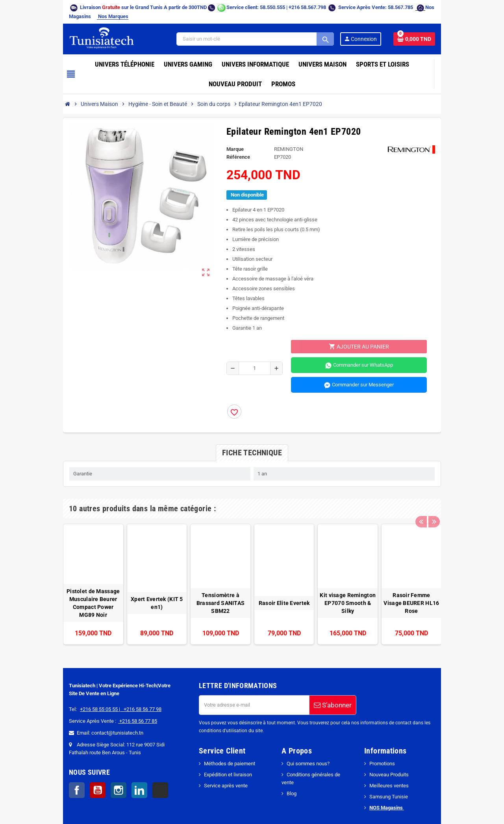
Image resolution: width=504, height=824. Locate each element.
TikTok (113, 771)
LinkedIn (92, 771)
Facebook (30, 771)
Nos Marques (432, 7)
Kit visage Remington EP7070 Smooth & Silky (372, 588)
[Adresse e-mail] (238, 686)
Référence (230, 129)
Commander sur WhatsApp (381, 338)
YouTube (50, 771)
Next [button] (482, 481)
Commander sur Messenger (381, 358)
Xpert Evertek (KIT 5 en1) (132, 588)
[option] (52, 561)
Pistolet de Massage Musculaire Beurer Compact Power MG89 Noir (52, 588)
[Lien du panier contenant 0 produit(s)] (461, 31)
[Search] (297, 31)
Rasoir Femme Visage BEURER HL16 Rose (452, 588)
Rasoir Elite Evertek (292, 588)
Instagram (71, 771)
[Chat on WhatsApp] (174, 7)
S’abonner (317, 686)
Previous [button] (470, 481)
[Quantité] (248, 341)
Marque (227, 122)
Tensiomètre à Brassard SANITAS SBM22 (212, 588)
